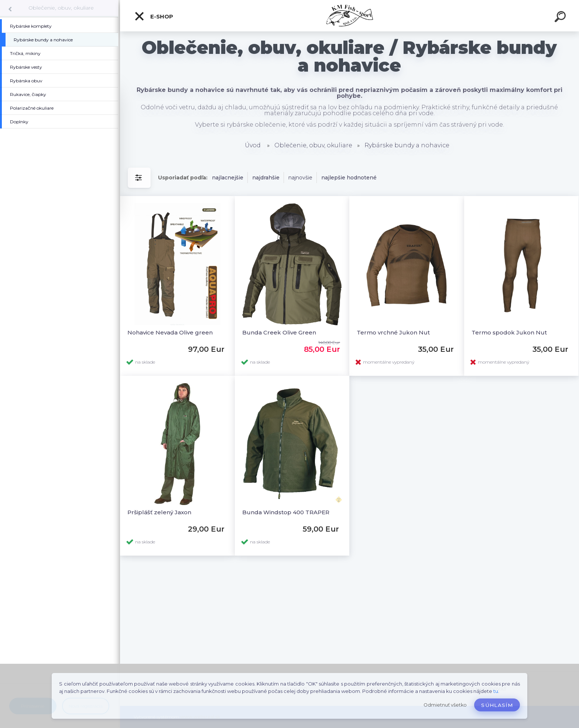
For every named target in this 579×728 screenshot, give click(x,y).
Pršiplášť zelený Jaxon (159, 512)
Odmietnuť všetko (445, 705)
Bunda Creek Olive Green (279, 332)
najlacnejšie (228, 178)
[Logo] (350, 16)
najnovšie (300, 178)
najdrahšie (266, 178)
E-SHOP (154, 16)
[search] (561, 18)
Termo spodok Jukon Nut (509, 332)
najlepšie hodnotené (349, 178)
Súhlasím (497, 705)
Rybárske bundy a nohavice (407, 145)
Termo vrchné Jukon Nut (393, 332)
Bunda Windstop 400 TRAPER (286, 512)
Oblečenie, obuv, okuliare (61, 8)
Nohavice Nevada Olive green (170, 332)
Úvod (253, 145)
